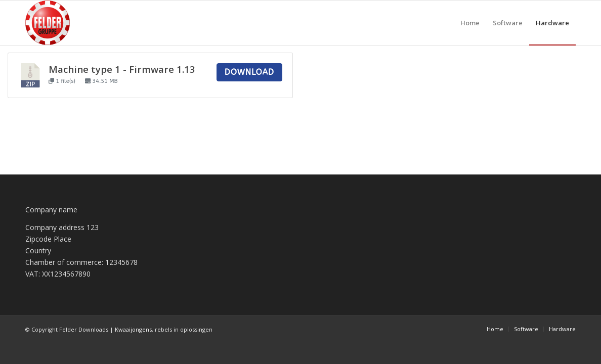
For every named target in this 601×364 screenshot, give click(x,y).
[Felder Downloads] (48, 23)
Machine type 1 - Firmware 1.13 (122, 69)
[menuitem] (470, 23)
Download (249, 72)
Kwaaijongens (133, 329)
